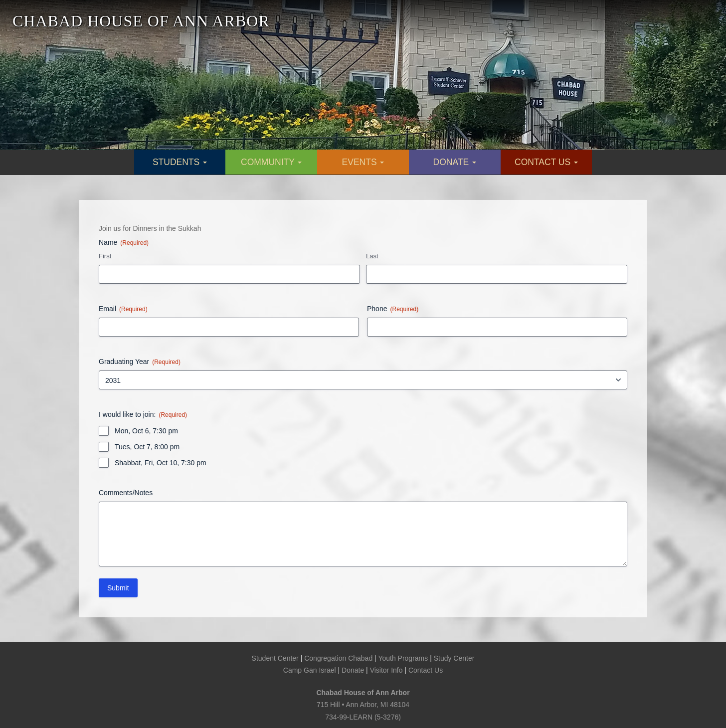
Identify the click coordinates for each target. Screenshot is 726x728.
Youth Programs (403, 658)
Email (123, 309)
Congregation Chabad (338, 658)
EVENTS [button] (363, 162)
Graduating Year (140, 362)
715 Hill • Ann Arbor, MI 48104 (363, 705)
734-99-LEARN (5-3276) (363, 717)
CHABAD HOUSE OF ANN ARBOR (141, 21)
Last (372, 256)
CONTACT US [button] (546, 162)
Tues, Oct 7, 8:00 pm (147, 447)
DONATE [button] (455, 162)
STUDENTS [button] (180, 162)
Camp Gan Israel (310, 670)
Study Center (454, 658)
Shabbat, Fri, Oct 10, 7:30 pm (161, 463)
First (105, 256)
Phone (393, 309)
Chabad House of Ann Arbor (363, 693)
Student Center (275, 658)
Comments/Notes (126, 493)
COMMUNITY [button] (271, 162)
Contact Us (426, 670)
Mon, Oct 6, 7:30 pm (146, 431)
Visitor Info (386, 670)
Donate (353, 670)
